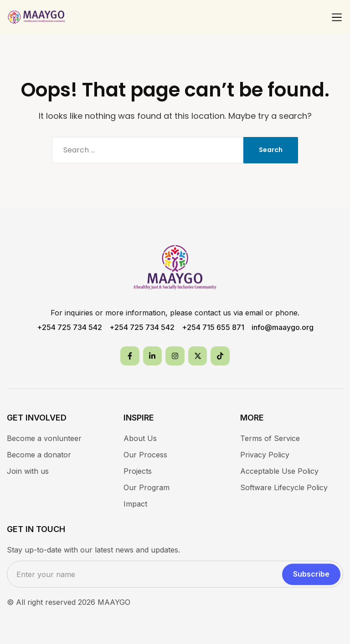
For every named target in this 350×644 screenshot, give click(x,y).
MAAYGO (114, 602)
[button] (337, 17)
